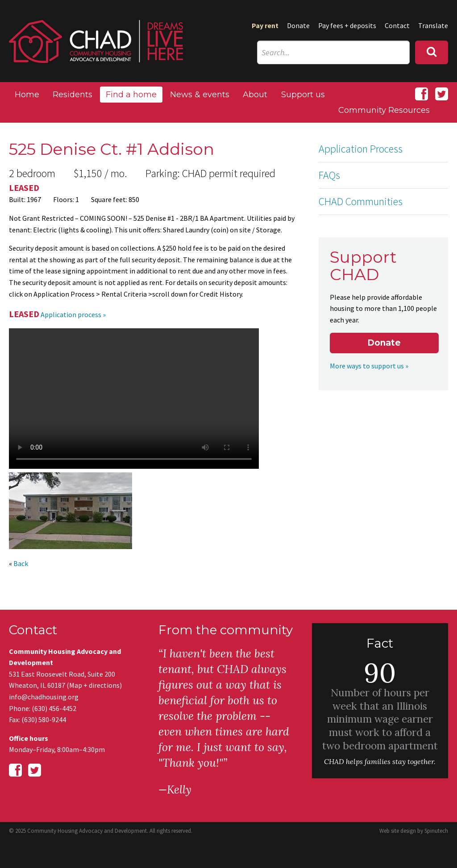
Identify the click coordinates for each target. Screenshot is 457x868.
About (255, 95)
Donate (298, 25)
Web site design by (414, 831)
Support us (303, 95)
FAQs (329, 175)
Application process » (73, 314)
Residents (73, 95)
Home (27, 95)
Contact (397, 25)
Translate (433, 25)
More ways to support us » (369, 366)
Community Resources (384, 110)
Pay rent (265, 25)
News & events (200, 95)
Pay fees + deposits (347, 25)
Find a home (131, 95)
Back (21, 563)
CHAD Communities (361, 201)
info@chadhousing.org (44, 697)
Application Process (361, 149)
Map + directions (94, 685)
